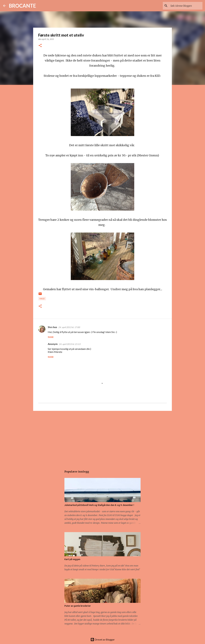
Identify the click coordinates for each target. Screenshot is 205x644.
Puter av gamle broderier (78, 606)
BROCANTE (22, 6)
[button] (40, 46)
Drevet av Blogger (103, 639)
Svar (51, 337)
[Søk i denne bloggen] (186, 6)
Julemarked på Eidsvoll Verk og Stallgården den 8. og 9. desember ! (99, 505)
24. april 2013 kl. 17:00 (69, 327)
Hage (42, 299)
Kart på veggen (72, 559)
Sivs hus (52, 327)
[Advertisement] (102, 438)
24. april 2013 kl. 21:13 (70, 344)
